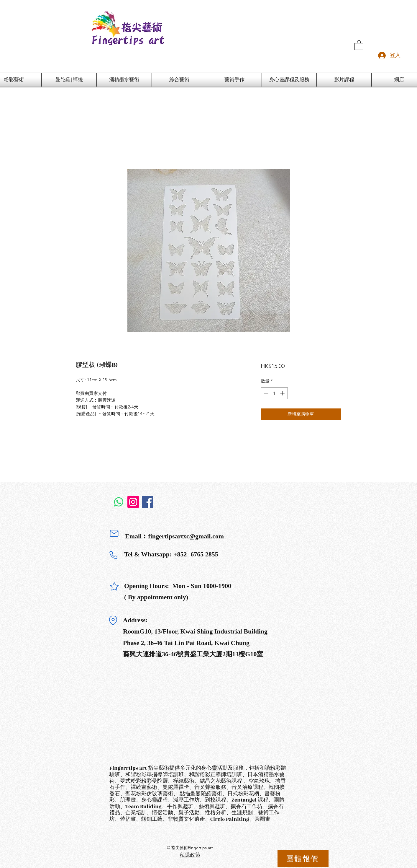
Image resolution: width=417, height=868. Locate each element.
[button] (359, 45)
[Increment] (283, 393)
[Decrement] (266, 393)
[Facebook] (148, 502)
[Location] (113, 621)
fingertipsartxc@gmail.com (186, 536)
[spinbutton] (274, 393)
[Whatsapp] (119, 502)
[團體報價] (303, 859)
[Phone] (113, 555)
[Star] (114, 587)
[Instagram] (133, 502)
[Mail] (114, 533)
